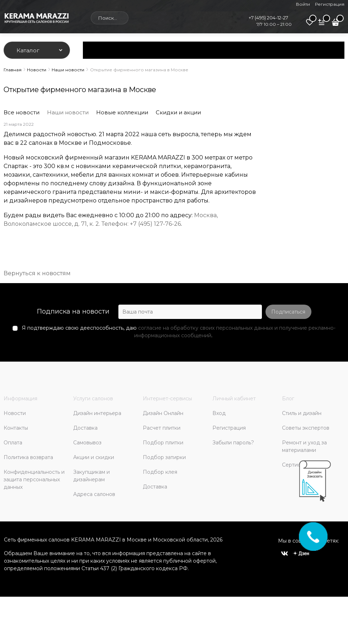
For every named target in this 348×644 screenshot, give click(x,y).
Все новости (22, 112)
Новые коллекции (122, 112)
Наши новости (68, 112)
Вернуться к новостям (37, 273)
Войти (303, 4)
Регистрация (330, 4)
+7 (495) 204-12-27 (268, 18)
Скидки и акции (178, 112)
